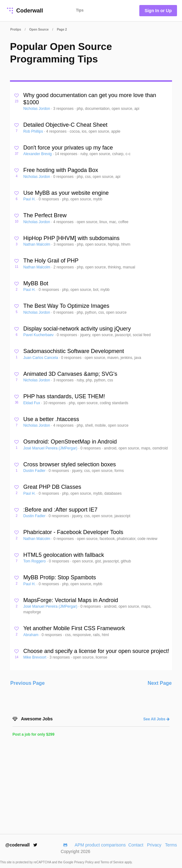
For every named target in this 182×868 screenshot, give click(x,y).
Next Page (160, 683)
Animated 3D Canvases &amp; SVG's (70, 374)
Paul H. (30, 199)
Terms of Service (112, 862)
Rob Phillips (34, 131)
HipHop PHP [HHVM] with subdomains (72, 238)
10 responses (55, 403)
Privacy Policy (84, 862)
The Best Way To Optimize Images (66, 306)
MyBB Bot (36, 283)
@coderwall (21, 845)
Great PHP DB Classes (52, 487)
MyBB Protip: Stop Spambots (60, 577)
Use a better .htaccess (51, 419)
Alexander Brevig (38, 154)
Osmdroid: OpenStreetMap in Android (70, 442)
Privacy (154, 845)
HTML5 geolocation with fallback (64, 555)
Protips (16, 29)
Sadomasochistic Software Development (74, 351)
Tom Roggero (35, 561)
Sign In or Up (158, 11)
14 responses (67, 154)
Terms (171, 845)
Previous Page (27, 683)
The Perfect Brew (45, 215)
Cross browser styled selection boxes (70, 464)
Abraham (31, 635)
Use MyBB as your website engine (66, 193)
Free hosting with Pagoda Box (61, 170)
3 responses (64, 109)
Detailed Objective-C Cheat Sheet (65, 125)
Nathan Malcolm (37, 244)
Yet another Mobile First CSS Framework (74, 628)
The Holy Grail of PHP (51, 261)
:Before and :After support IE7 (60, 510)
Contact (136, 845)
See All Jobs (156, 719)
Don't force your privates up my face (68, 148)
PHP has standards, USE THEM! (64, 396)
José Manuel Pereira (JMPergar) (51, 448)
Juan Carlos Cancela (41, 358)
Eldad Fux (32, 403)
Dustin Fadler (35, 471)
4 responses (57, 131)
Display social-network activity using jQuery (77, 329)
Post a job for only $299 (34, 734)
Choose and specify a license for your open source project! (96, 651)
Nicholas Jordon (37, 109)
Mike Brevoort (35, 657)
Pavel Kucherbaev (39, 335)
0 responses (64, 177)
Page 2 (62, 29)
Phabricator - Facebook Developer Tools (73, 532)
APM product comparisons (100, 845)
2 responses (64, 267)
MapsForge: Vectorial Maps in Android (71, 600)
